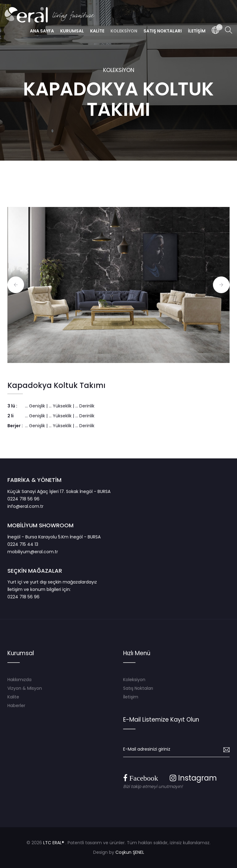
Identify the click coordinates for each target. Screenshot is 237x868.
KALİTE (97, 31)
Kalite (13, 697)
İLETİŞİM (197, 31)
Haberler (16, 706)
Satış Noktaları (138, 688)
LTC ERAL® (54, 843)
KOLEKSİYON (119, 70)
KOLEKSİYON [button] (124, 31)
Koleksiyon (134, 680)
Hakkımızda (19, 680)
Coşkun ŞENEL (130, 852)
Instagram (193, 778)
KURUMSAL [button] (72, 31)
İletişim (131, 697)
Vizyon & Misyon (25, 688)
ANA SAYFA (42, 31)
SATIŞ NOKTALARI (163, 31)
